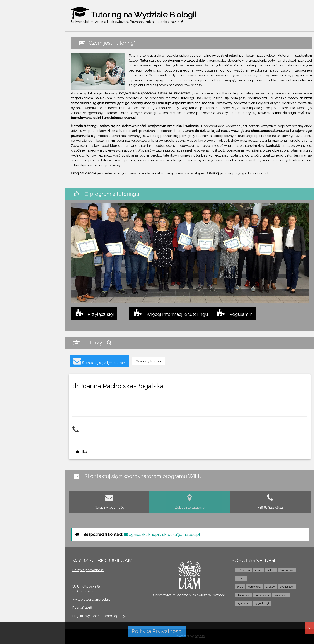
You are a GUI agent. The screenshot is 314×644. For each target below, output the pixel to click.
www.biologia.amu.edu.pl (92, 600)
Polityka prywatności (88, 570)
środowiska (287, 570)
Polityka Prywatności (157, 631)
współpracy (281, 595)
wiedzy (270, 587)
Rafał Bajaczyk (115, 616)
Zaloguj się (15, 41)
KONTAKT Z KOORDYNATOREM (31, 113)
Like (81, 452)
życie (240, 587)
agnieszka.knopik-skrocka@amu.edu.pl (162, 534)
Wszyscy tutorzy (148, 361)
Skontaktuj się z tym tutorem (99, 361)
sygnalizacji (287, 587)
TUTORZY (15, 88)
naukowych (262, 595)
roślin (258, 570)
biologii (271, 570)
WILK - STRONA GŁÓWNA (27, 62)
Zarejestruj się (42, 41)
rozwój (241, 578)
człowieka (254, 587)
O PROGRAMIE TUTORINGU (28, 79)
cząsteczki (243, 570)
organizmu (243, 603)
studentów (243, 595)
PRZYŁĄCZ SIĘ (19, 96)
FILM (11, 104)
